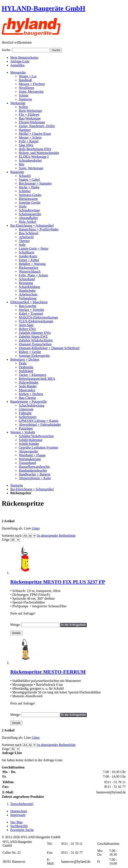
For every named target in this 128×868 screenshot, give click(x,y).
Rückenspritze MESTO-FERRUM (48, 672)
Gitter (36, 528)
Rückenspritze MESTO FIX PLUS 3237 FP (58, 582)
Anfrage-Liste (20, 61)
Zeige (6, 540)
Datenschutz (19, 811)
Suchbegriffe (19, 826)
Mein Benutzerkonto (24, 58)
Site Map (16, 822)
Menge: (15, 625)
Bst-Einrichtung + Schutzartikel (32, 489)
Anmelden (17, 65)
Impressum (18, 815)
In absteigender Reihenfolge (56, 536)
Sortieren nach (12, 536)
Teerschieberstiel (22, 804)
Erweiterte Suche (22, 830)
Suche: (6, 50)
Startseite (17, 485)
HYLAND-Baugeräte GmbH (44, 8)
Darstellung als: (12, 528)
